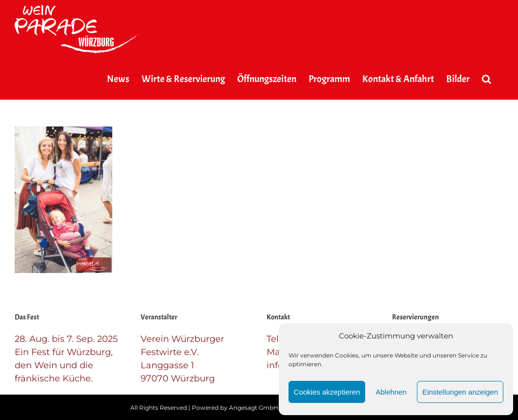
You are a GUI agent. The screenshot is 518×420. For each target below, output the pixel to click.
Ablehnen (391, 392)
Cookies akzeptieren (327, 392)
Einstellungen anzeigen (460, 392)
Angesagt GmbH (254, 408)
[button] (487, 79)
